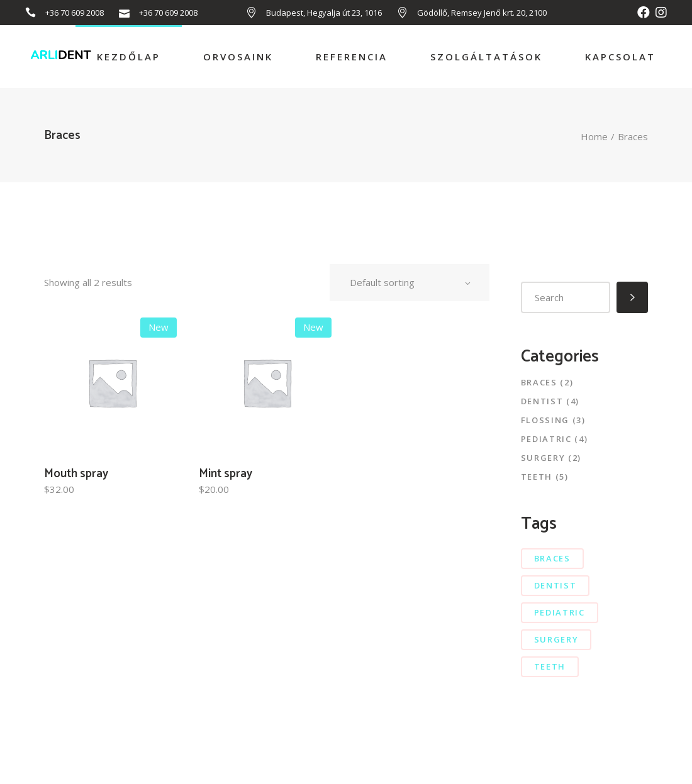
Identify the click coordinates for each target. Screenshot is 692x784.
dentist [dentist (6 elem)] (555, 585)
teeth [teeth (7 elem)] (550, 666)
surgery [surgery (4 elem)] (556, 639)
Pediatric (546, 439)
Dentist (542, 401)
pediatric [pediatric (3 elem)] (560, 612)
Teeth (537, 477)
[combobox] (410, 283)
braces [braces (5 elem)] (552, 558)
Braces (539, 382)
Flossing (545, 420)
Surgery (543, 458)
